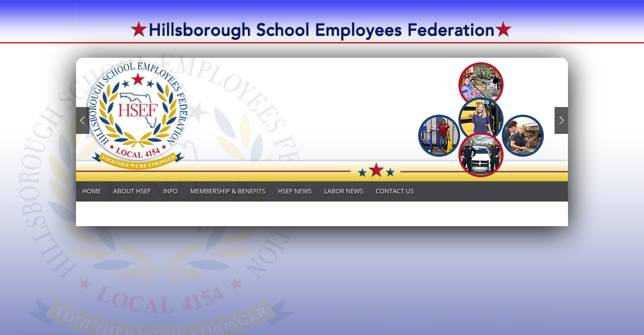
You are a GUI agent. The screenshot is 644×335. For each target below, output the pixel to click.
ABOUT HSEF (132, 191)
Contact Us (395, 191)
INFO (171, 191)
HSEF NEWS (295, 191)
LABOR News (344, 191)
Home (92, 191)
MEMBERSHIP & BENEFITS (228, 191)
